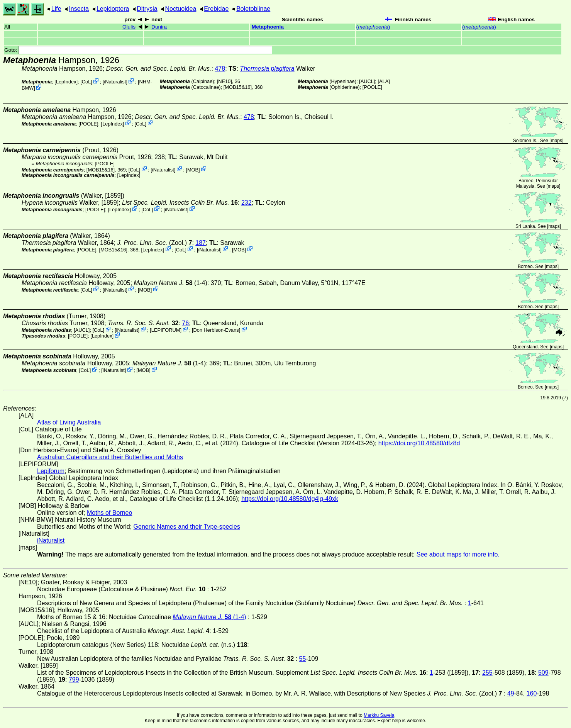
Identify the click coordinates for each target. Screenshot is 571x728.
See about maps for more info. (458, 554)
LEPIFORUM (166, 330)
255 (487, 673)
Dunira (159, 27)
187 (201, 243)
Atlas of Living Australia (69, 422)
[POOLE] (372, 87)
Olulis (129, 27)
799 (74, 680)
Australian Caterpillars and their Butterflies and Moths (110, 457)
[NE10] (225, 81)
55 (303, 659)
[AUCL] (367, 81)
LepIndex (66, 82)
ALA (384, 81)
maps (557, 141)
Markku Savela (379, 715)
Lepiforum (51, 471)
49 (511, 693)
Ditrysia (147, 9)
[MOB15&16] (238, 87)
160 (532, 693)
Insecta (79, 9)
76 (185, 323)
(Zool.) (155, 243)
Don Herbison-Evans (216, 330)
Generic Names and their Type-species (187, 527)
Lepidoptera (113, 9)
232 (247, 203)
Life (56, 9)
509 (543, 673)
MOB (193, 169)
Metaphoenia (268, 27)
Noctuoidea (180, 9)
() (373, 27)
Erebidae (216, 9)
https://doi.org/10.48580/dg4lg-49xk (290, 499)
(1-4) (171, 283)
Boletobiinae (253, 9)
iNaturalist (115, 82)
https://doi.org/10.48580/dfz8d (419, 443)
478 (220, 69)
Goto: (138, 50)
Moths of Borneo (109, 513)
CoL (86, 82)
